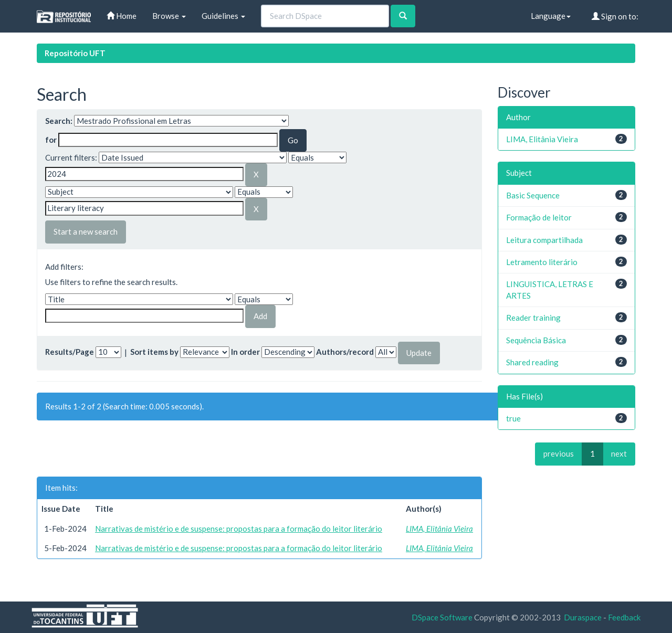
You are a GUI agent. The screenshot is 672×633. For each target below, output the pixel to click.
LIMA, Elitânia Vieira (439, 529)
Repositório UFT (75, 53)
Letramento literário (542, 262)
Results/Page (70, 352)
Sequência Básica (536, 340)
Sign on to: (615, 16)
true (513, 418)
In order (245, 352)
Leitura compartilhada (544, 240)
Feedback (624, 617)
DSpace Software (442, 617)
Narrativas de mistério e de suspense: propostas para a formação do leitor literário (239, 529)
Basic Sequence (533, 195)
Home (122, 16)
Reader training (533, 318)
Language (551, 16)
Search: (59, 121)
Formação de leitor (539, 217)
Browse (169, 16)
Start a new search (86, 231)
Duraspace (583, 617)
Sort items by (154, 352)
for (51, 140)
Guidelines (223, 16)
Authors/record (345, 352)
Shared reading (532, 362)
